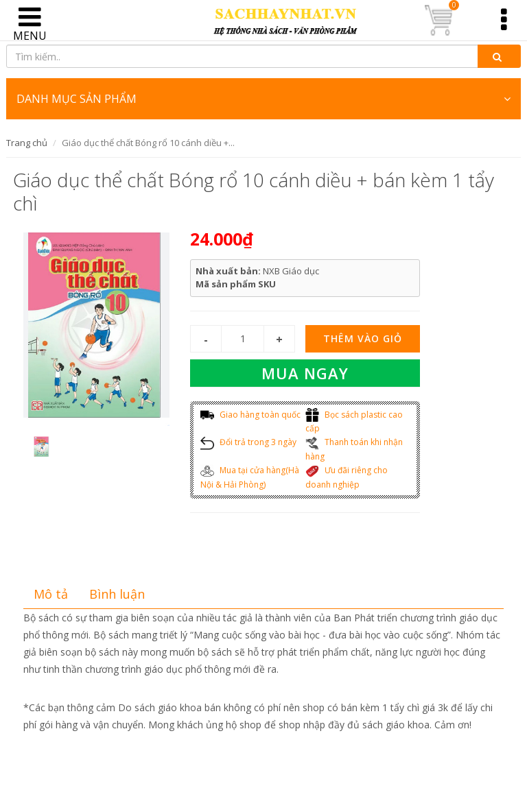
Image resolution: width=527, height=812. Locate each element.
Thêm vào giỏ (363, 338)
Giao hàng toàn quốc (250, 415)
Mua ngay (305, 373)
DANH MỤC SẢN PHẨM (263, 99)
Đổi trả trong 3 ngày (248, 442)
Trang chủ (27, 143)
